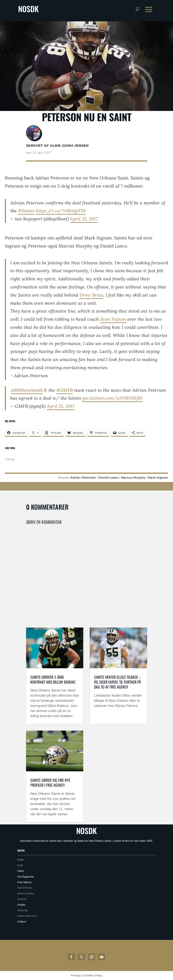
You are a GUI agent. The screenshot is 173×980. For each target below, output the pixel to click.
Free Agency (24, 882)
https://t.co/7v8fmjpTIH (61, 211)
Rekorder (23, 910)
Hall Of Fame (25, 888)
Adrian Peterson (83, 478)
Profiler (21, 905)
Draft (20, 865)
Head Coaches (26, 894)
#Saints (26, 211)
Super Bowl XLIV (27, 916)
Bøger (21, 860)
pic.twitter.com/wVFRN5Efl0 (112, 398)
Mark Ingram (158, 478)
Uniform (22, 922)
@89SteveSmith (27, 390)
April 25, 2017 (84, 219)
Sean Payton (113, 319)
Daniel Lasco (108, 478)
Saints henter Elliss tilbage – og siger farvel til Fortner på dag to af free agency (117, 682)
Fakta (21, 871)
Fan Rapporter (26, 877)
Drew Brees (91, 295)
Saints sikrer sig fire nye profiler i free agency (50, 783)
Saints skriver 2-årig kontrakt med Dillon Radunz (53, 679)
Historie (22, 899)
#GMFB (65, 390)
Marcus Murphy (133, 478)
